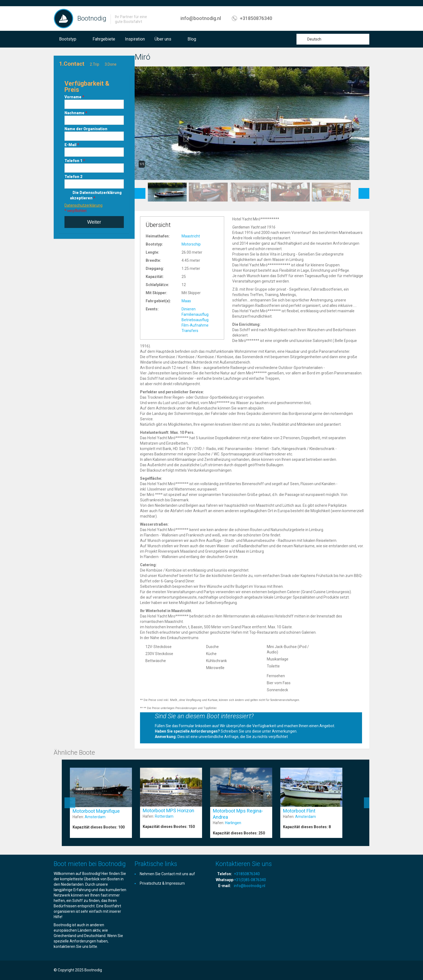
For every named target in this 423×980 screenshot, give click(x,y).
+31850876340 (256, 18)
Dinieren (189, 309)
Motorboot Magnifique (96, 811)
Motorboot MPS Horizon (168, 810)
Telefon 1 (75, 161)
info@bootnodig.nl (201, 18)
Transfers (190, 331)
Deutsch (314, 39)
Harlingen (233, 823)
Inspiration (135, 39)
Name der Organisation (86, 129)
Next (364, 191)
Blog (192, 39)
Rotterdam (164, 816)
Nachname (76, 113)
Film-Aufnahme (195, 325)
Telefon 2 (73, 177)
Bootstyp (68, 39)
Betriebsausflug (195, 320)
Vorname (74, 97)
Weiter (94, 222)
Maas (186, 301)
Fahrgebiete (104, 39)
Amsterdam (95, 817)
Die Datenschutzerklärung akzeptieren (96, 195)
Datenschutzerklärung (83, 205)
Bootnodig (92, 18)
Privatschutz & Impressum (162, 883)
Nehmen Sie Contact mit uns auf (167, 874)
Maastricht (191, 236)
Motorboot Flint (299, 811)
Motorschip (191, 244)
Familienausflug (195, 314)
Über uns (163, 39)
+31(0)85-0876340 (250, 880)
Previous (140, 191)
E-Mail (72, 145)
